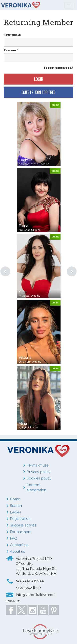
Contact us (19, 545)
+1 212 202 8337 (28, 588)
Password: (11, 50)
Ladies (15, 512)
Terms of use (38, 465)
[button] (2, 266)
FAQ (13, 538)
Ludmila (26, 160)
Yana (23, 292)
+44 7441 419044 (30, 581)
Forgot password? (58, 68)
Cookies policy (39, 478)
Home (15, 499)
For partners (21, 532)
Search (16, 506)
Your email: (12, 35)
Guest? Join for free (38, 92)
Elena (23, 226)
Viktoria (25, 357)
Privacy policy (38, 472)
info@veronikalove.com (36, 595)
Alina (23, 423)
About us (17, 551)
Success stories (23, 525)
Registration (20, 519)
